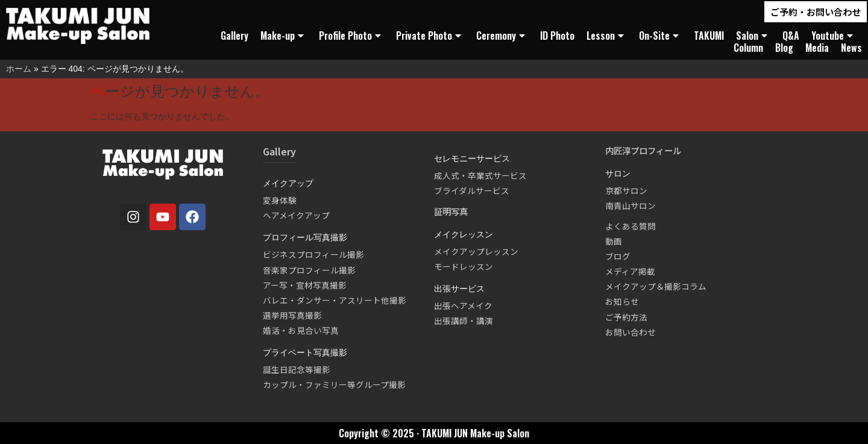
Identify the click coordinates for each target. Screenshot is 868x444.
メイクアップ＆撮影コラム (656, 286)
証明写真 (451, 211)
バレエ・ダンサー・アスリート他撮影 (335, 300)
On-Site (660, 36)
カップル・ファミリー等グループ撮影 (334, 384)
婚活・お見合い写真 (301, 330)
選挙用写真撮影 (292, 315)
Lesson (607, 36)
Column (748, 48)
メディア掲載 (630, 271)
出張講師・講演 (464, 320)
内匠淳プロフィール (643, 150)
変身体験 (280, 200)
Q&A (791, 36)
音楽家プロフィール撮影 (309, 270)
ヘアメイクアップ (296, 215)
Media (817, 48)
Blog (784, 48)
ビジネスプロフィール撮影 (313, 254)
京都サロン (626, 190)
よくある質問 (631, 226)
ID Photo (557, 36)
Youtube (834, 36)
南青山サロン (631, 205)
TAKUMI (709, 36)
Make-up (284, 36)
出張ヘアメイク (463, 305)
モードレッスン (464, 266)
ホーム (19, 69)
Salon (753, 36)
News (851, 48)
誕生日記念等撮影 (297, 369)
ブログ (618, 256)
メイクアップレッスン (476, 251)
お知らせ (622, 301)
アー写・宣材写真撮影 (305, 285)
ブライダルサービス (472, 190)
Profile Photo (351, 36)
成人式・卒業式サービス (480, 175)
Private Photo (430, 36)
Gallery (234, 36)
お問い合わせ (631, 332)
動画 (614, 241)
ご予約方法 (626, 317)
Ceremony (502, 36)
